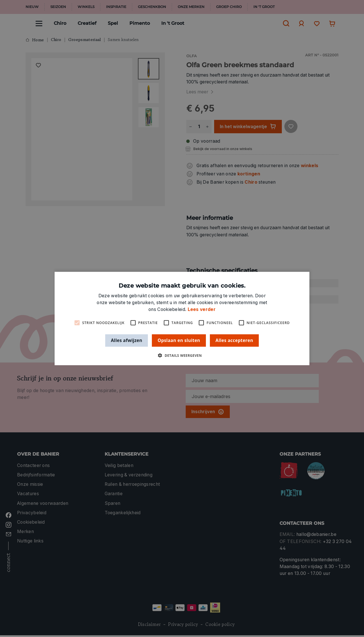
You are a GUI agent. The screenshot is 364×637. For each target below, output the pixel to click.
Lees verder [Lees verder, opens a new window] (202, 309)
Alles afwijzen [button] (127, 340)
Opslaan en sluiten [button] (179, 340)
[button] (182, 355)
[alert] (182, 318)
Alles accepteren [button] (234, 340)
